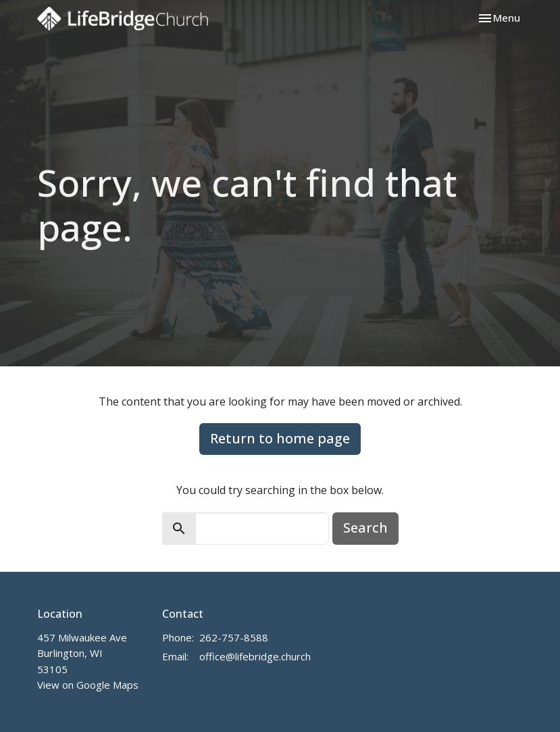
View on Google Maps (88, 685)
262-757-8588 (234, 637)
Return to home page (280, 438)
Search (365, 528)
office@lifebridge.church (255, 656)
